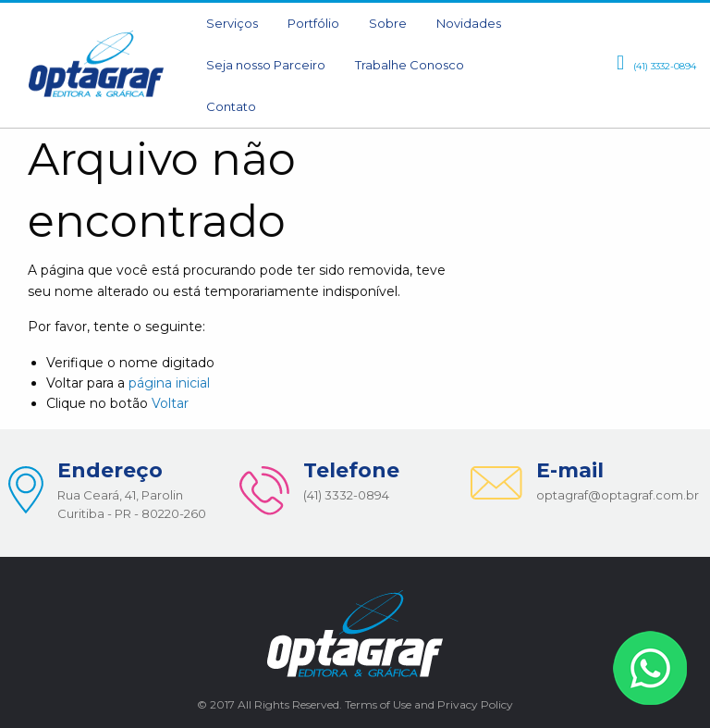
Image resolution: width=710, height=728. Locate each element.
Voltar (170, 403)
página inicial (169, 383)
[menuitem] (232, 24)
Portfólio (313, 23)
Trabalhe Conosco (410, 65)
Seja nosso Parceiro (266, 65)
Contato (231, 106)
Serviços (232, 23)
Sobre (388, 23)
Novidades (469, 23)
